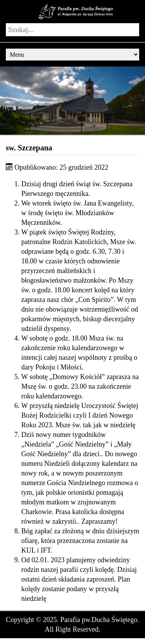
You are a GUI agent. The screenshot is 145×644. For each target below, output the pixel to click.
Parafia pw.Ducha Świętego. (100, 620)
